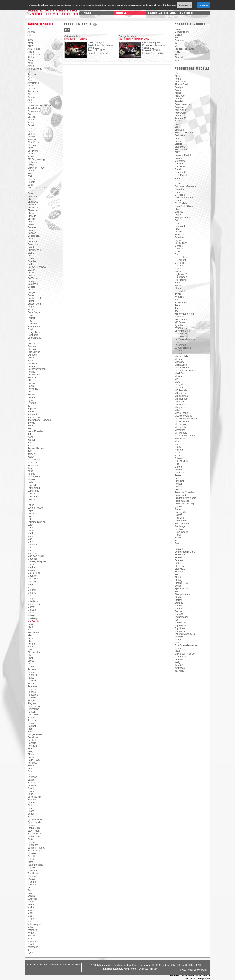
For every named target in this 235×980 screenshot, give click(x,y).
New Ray (180, 438)
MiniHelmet (181, 399)
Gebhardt (33, 335)
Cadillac (32, 190)
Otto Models (181, 461)
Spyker (31, 825)
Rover (31, 766)
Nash (30, 630)
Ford (30, 329)
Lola (30, 519)
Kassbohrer (34, 460)
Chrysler (32, 213)
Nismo (31, 635)
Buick (31, 185)
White (31, 933)
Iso (29, 428)
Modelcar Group (183, 416)
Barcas (31, 117)
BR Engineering (36, 159)
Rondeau (33, 763)
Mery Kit (179, 385)
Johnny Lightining (184, 314)
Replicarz (180, 529)
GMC (30, 341)
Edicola (179, 212)
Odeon (178, 458)
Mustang (32, 618)
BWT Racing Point (38, 188)
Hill (29, 380)
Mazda (31, 570)
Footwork (33, 324)
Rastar (178, 515)
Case (30, 193)
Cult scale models (184, 198)
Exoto (178, 223)
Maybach (33, 567)
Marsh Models (182, 368)
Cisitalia (32, 216)
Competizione (182, 32)
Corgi (178, 192)
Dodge (31, 292)
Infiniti (31, 411)
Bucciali (32, 179)
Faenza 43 (180, 226)
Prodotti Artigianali (185, 49)
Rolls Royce (34, 760)
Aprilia (31, 77)
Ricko (178, 538)
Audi (30, 100)
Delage (31, 281)
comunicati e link (162, 13)
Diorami (179, 35)
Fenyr (31, 315)
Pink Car (179, 481)
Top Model (180, 625)
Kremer (32, 479)
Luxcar (178, 351)
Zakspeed (33, 947)
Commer (32, 227)
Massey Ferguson (37, 562)
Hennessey (34, 375)
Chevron (32, 210)
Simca (31, 808)
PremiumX (180, 495)
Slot (177, 54)
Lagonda (32, 485)
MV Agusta (34, 621)
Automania (181, 110)
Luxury (178, 353)
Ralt (30, 729)
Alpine (31, 57)
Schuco (179, 560)
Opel (30, 658)
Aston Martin (35, 91)
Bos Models (181, 149)
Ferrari (31, 318)
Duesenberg (34, 304)
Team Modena (35, 865)
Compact (33, 230)
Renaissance (182, 523)
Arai (30, 80)
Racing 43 (180, 512)
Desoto (31, 287)
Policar (178, 484)
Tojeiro (31, 868)
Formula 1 (180, 40)
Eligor (178, 215)
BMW (31, 148)
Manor (31, 542)
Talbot (31, 859)
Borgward (33, 151)
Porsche (32, 720)
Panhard (32, 675)
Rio (177, 540)
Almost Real (181, 84)
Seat (30, 794)
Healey (31, 372)
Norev (178, 447)
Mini (30, 596)
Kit (176, 43)
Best (177, 138)
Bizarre (179, 144)
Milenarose (181, 393)
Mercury (32, 581)
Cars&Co (180, 166)
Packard (32, 669)
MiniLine (179, 402)
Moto (177, 46)
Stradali (179, 57)
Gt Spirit (32, 349)
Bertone (32, 137)
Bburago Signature (185, 132)
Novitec (179, 450)
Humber (32, 397)
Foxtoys (179, 232)
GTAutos (179, 263)
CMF (177, 181)
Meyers (32, 584)
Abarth (31, 32)
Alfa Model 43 (182, 81)
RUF (30, 768)
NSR (177, 453)
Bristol (31, 171)
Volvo (31, 927)
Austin (31, 103)
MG (30, 587)
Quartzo (179, 506)
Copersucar (34, 236)
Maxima (179, 376)
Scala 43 (180, 549)
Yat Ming (179, 671)
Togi (177, 620)
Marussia (33, 553)
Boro (30, 154)
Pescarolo (33, 695)
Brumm (179, 158)
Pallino (178, 470)
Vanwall (32, 896)
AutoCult (179, 107)
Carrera (179, 164)
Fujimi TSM (181, 243)
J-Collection (181, 302)
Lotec (31, 525)
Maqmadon (181, 365)
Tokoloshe (180, 623)
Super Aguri (34, 851)
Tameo (178, 606)
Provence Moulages (186, 504)
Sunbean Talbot (36, 848)
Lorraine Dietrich (37, 522)
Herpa (178, 271)
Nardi (31, 627)
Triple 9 (179, 637)
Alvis (30, 60)
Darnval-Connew (37, 267)
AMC (30, 63)
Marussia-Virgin (36, 556)
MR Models (181, 433)
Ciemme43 (181, 172)
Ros (177, 543)
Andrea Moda (35, 69)
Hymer (31, 400)
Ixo (176, 300)
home (88, 13)
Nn (29, 641)
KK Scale (180, 322)
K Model (179, 317)
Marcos (32, 550)
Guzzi (31, 358)
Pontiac (32, 717)
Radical (32, 726)
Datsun (31, 270)
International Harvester (40, 420)
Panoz (31, 678)
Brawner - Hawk (36, 168)
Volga (31, 921)
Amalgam (180, 87)
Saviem (32, 785)
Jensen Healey (36, 448)
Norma (31, 644)
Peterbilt (32, 698)
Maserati (32, 559)
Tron (177, 642)
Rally (177, 52)
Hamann (32, 363)
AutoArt (179, 101)
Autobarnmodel (183, 104)
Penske (32, 692)
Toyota (31, 879)
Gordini (32, 343)
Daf (29, 256)
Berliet (31, 134)
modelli (122, 13)
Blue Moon (181, 147)
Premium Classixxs (185, 492)
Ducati (31, 301)
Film (177, 37)
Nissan (31, 638)
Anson (178, 90)
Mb (176, 379)
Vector (31, 902)
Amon (31, 66)
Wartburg (33, 930)
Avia (30, 114)
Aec (30, 37)
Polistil (178, 487)
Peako (178, 475)
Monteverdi (34, 604)
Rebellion (33, 737)
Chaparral (33, 202)
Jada (177, 305)
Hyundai (32, 403)
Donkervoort (34, 298)
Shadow (32, 800)
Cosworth (33, 244)
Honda (31, 383)
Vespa (31, 910)
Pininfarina (33, 709)
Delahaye (33, 284)
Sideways (180, 569)
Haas (30, 360)
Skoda (31, 811)
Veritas (31, 907)
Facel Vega (34, 312)
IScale (178, 288)
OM (30, 655)
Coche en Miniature (185, 186)
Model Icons (181, 413)
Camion (179, 29)
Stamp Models (183, 594)
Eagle (31, 307)
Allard (31, 52)
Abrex (178, 76)
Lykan (31, 530)
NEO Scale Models (185, 436)
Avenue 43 (181, 118)
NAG (30, 624)
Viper (30, 916)
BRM (30, 173)
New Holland (35, 632)
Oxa (177, 464)
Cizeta (31, 222)
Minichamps (181, 396)
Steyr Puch (34, 831)
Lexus (31, 505)
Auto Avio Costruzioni (39, 105)
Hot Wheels (181, 277)
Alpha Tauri (34, 54)
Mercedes (33, 579)
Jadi (177, 308)
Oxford (178, 467)
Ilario (177, 283)
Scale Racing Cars (185, 552)
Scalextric (180, 557)
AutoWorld (180, 113)
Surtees (32, 853)
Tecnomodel (181, 617)
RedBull (32, 740)
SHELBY (180, 566)
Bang (178, 124)
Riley (30, 751)
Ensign (31, 309)
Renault (32, 743)
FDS (177, 229)
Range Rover (35, 734)
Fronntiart (180, 234)
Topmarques (181, 631)
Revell (178, 535)
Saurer (31, 783)
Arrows (31, 86)
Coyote (31, 247)
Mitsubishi (33, 601)
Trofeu (178, 640)
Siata (30, 805)
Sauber (32, 780)
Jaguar (31, 440)
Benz (30, 131)
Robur (31, 757)
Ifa (29, 406)
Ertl (177, 220)
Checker (32, 205)
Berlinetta (180, 135)
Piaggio (32, 703)
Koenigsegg (34, 477)
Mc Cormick (34, 573)
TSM (177, 651)
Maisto (178, 359)
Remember (181, 521)
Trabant (32, 882)
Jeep (30, 445)
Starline (179, 597)
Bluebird (32, 145)
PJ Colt (32, 712)
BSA (30, 176)
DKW (30, 290)
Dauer (31, 273)
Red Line (180, 518)
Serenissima (34, 797)
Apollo (31, 71)
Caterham (33, 196)
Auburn (32, 97)
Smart (31, 814)
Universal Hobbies (185, 654)
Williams (32, 936)
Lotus (31, 528)
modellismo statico (55, 14)
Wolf (30, 938)
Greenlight (180, 260)
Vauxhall (32, 899)
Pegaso (32, 689)
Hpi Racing (181, 280)
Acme (178, 79)
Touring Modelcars (185, 634)
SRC (177, 591)
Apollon (32, 74)
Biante (178, 141)
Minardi (32, 590)
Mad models (181, 356)
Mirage (31, 598)
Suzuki (31, 856)
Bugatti (31, 182)
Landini (32, 499)
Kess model (181, 319)
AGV (30, 46)
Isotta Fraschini (36, 431)
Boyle (31, 156)
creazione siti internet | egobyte (197, 979)
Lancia (31, 494)
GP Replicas (181, 257)
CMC (178, 178)
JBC (30, 443)
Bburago (179, 130)
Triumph (32, 885)
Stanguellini (34, 828)
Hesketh (32, 377)
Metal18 (179, 387)
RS (176, 546)
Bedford (32, 122)
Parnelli (32, 681)
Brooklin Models (183, 155)
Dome (31, 295)
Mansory (32, 545)
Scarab (31, 791)
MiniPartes (180, 404)
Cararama (180, 161)
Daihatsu (32, 258)
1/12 (67, 30)
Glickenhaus (34, 338)
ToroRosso (33, 873)
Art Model (180, 96)
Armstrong (33, 83)
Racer (178, 509)
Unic (30, 893)
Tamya (178, 608)
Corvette (32, 241)
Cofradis (179, 189)
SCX (177, 563)
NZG (177, 455)
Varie (177, 60)
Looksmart (180, 345)
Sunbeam (33, 845)
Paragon (179, 472)
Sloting (178, 580)
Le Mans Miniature (185, 339)
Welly (178, 662)
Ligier (31, 511)
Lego (177, 342)
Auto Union (34, 108)
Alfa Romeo (34, 49)
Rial (30, 749)
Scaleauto (180, 555)
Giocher (179, 249)
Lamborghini (34, 488)
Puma (31, 723)
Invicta (31, 423)
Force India (34, 326)
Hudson (32, 394)
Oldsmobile (34, 652)
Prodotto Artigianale (185, 498)
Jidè (30, 451)
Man (30, 539)
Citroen (32, 219)
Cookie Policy (200, 970)
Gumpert (32, 355)
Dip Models (181, 203)
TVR (30, 887)
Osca (30, 664)
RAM (30, 732)
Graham (32, 346)
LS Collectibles (183, 348)
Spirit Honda (34, 822)
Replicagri (180, 526)
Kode (30, 471)
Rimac (31, 754)
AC (29, 35)
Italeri (178, 294)
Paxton (31, 683)
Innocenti (33, 414)
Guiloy (178, 268)
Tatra (30, 862)
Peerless (32, 686)
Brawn (31, 165)
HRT (30, 392)
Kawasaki (33, 462)
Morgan (32, 610)
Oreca (31, 661)
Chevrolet (33, 207)
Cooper (32, 233)
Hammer (32, 366)
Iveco (31, 437)
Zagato (31, 944)
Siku (177, 574)
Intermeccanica (36, 417)
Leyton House (35, 508)
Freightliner (34, 332)
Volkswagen (34, 924)
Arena (178, 93)
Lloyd (31, 516)
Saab (30, 771)
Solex (31, 817)
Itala (30, 434)
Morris (31, 613)
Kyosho (179, 325)
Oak (30, 649)
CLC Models (181, 175)
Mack (31, 533)
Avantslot (180, 115)
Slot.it (178, 577)
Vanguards (181, 657)
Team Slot (180, 614)
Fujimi (178, 240)
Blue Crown (34, 142)
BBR (177, 127)
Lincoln (31, 513)
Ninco (178, 441)
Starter (178, 600)
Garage (179, 246)
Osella (31, 666)
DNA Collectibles (184, 206)
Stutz (30, 839)
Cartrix (178, 169)
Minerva (32, 593)
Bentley (32, 128)
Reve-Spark (181, 532)
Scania (31, 788)
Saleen (31, 774)
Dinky (178, 200)
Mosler (31, 615)
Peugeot (32, 700)
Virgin (31, 919)
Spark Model (182, 589)
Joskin (31, 457)
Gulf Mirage (34, 352)
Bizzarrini (33, 139)
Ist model (180, 291)
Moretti (31, 607)
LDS (30, 502)
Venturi (31, 904)
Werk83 (179, 665)
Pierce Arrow (35, 706)
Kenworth (33, 465)
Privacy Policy (186, 970)
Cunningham (35, 250)
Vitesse (179, 659)
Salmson (32, 777)
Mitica (178, 410)
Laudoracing (181, 334)
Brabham (33, 162)
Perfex (178, 478)
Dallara (31, 264)
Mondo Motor (182, 421)
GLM (177, 251)
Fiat (30, 321)
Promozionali (182, 501)
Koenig (31, 474)
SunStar (179, 603)
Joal (177, 311)
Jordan (31, 454)
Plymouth (33, 715)
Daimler (32, 261)
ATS (30, 94)
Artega (31, 88)
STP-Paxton (34, 834)
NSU (30, 647)
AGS (30, 40)
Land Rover (34, 496)
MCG (178, 382)
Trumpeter (180, 648)
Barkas (31, 120)
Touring (32, 876)
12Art (178, 73)
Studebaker (34, 836)
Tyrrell (31, 890)
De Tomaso (34, 278)
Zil (29, 950)
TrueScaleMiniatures (186, 645)
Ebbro (178, 209)
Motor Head (181, 424)
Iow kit (178, 285)
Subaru (32, 842)
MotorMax (180, 430)
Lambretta (33, 491)
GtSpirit (179, 266)
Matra (31, 564)
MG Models (181, 390)
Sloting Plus (181, 583)
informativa (185, 5)
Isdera (31, 426)
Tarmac (179, 611)
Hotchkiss (33, 389)
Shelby (31, 802)
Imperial (32, 409)
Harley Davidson (37, 369)
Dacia (31, 253)
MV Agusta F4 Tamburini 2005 (134, 39)
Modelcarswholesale (186, 419)
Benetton (33, 125)
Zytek (31, 953)
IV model (180, 297)
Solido (178, 586)
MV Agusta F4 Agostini (76, 39)
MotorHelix (181, 427)
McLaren (32, 576)
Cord (30, 239)
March (31, 547)
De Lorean (33, 275)
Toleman (32, 870)
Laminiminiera (182, 331)
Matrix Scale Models (186, 370)
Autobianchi (34, 111)
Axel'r (178, 121)
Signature (180, 572)
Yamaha (32, 941)
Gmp (177, 254)
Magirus (32, 536)
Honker (32, 386)
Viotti (30, 913)
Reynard (32, 746)
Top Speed (181, 628)
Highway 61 (181, 274)
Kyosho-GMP (182, 328)
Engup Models (183, 217)
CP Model (180, 195)
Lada (30, 482)
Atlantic (179, 98)
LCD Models (181, 336)
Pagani (31, 672)
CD (29, 199)
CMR (178, 183)
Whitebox (180, 668)
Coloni (31, 224)
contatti (187, 13)
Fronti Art (180, 237)
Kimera (31, 468)
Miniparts (180, 407)
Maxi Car (180, 373)
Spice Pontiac (35, 819)
